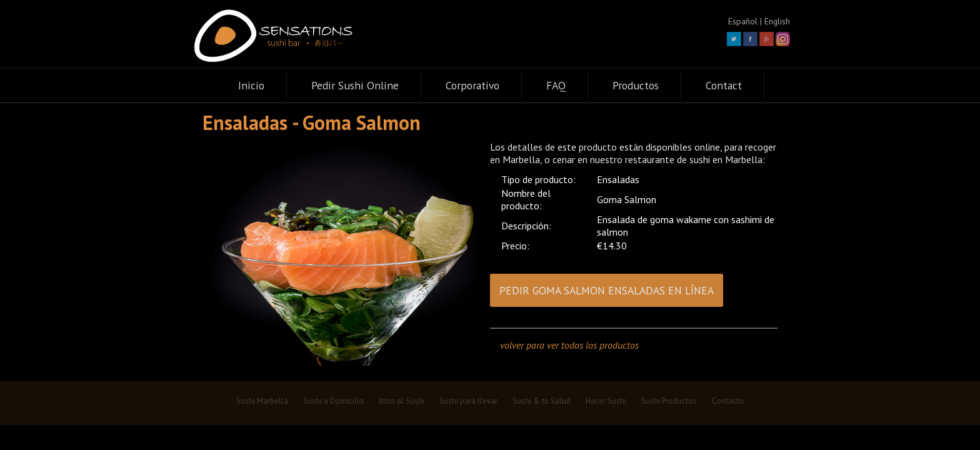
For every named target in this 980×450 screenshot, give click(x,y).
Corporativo (472, 85)
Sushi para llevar (468, 401)
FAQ (556, 85)
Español (743, 21)
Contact (724, 85)
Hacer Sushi (606, 401)
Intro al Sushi (402, 401)
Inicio (251, 85)
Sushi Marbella (262, 401)
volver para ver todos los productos (569, 345)
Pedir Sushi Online (355, 85)
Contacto (728, 401)
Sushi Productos (669, 401)
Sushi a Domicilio (333, 401)
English (777, 21)
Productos (636, 85)
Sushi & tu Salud (542, 401)
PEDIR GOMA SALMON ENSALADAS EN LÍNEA (607, 290)
